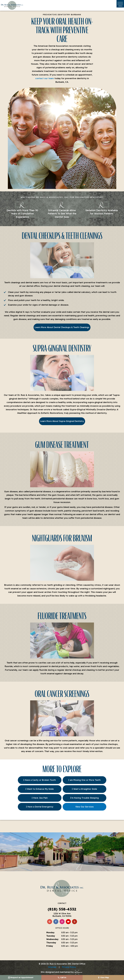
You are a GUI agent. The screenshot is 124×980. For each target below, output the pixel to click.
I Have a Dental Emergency (40, 807)
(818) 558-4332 (62, 909)
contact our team (45, 78)
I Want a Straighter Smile (84, 789)
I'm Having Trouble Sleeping (84, 798)
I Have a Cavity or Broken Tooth (40, 780)
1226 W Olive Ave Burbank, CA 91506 (62, 915)
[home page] (12, 5)
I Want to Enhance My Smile (40, 789)
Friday (50, 946)
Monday (50, 932)
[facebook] (56, 922)
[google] (50, 922)
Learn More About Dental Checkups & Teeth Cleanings (62, 327)
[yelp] (75, 922)
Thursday (51, 943)
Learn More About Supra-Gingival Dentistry (62, 421)
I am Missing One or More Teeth (84, 780)
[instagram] (62, 922)
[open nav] (120, 4)
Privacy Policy (69, 967)
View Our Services (84, 807)
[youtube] (68, 922)
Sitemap (52, 967)
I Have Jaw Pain (40, 798)
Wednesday (52, 939)
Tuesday (51, 936)
